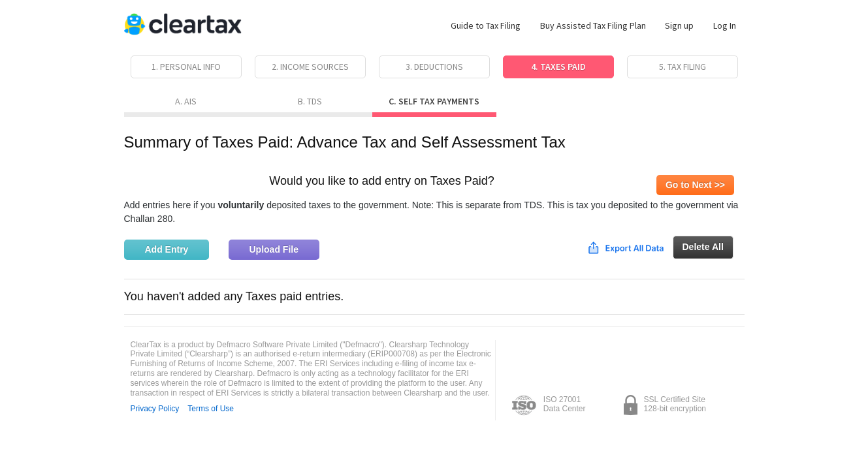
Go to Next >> (695, 185)
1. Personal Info (186, 67)
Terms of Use (211, 409)
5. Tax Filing (683, 67)
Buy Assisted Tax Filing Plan (593, 25)
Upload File (274, 249)
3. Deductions (434, 67)
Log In (725, 25)
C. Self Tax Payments (434, 101)
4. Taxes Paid (558, 67)
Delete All (703, 247)
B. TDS (310, 101)
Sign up (679, 25)
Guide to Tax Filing (486, 25)
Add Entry (167, 249)
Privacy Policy (155, 409)
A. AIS (186, 101)
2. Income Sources (310, 67)
